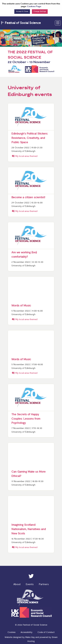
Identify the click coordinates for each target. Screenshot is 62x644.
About (17, 584)
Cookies (12, 632)
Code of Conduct (46, 632)
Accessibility (26, 632)
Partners (44, 584)
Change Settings (40, 11)
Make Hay (30, 637)
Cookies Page (34, 7)
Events (30, 584)
